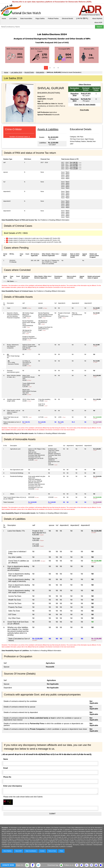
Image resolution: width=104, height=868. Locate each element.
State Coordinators (31, 851)
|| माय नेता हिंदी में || (82, 18)
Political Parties (53, 18)
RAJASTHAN (29, 72)
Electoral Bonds (67, 18)
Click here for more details (85, 105)
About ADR (98, 22)
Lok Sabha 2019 (16, 72)
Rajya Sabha (40, 18)
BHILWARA (40, 72)
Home (4, 18)
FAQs (61, 851)
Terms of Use (52, 851)
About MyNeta (97, 18)
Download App (53, 865)
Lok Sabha (13, 18)
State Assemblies (26, 18)
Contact (42, 851)
